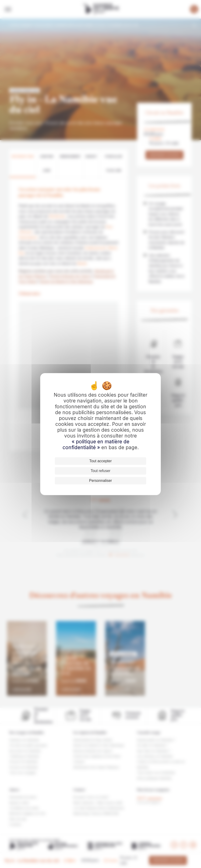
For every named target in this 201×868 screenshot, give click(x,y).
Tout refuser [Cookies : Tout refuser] (100, 471)
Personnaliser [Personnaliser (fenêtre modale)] (101, 481)
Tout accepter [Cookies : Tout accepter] (100, 461)
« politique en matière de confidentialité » (96, 445)
